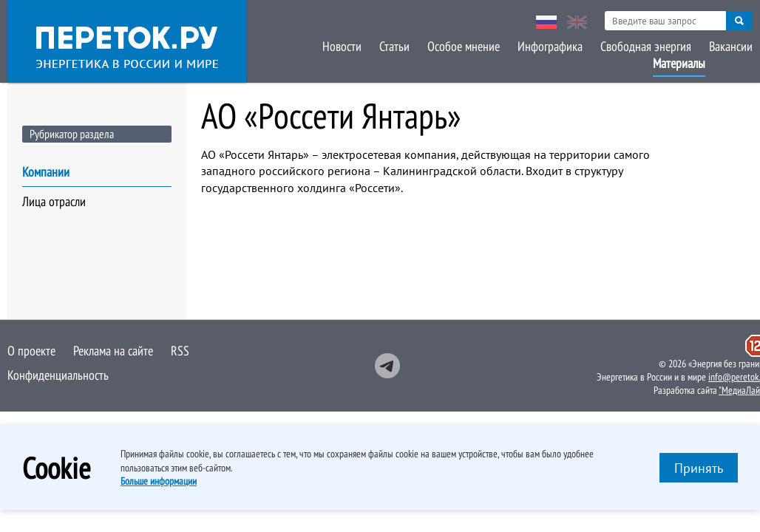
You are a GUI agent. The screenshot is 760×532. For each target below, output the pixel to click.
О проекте (31, 351)
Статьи (394, 46)
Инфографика (550, 46)
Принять (699, 468)
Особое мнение (464, 46)
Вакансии (731, 46)
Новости (342, 46)
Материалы (679, 63)
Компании (46, 172)
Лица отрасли (54, 201)
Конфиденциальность (58, 375)
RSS (180, 351)
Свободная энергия (646, 46)
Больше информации (159, 481)
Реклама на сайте (113, 351)
